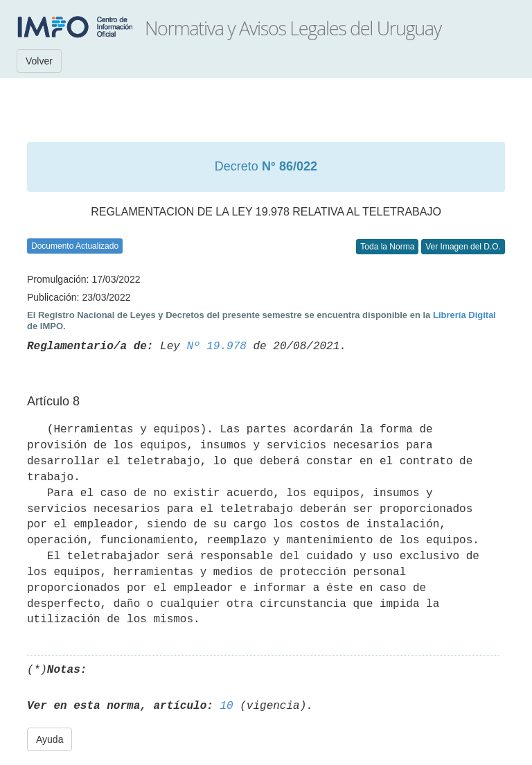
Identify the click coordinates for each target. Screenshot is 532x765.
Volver (39, 61)
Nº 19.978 (216, 346)
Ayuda (50, 739)
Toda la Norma (387, 247)
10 (226, 706)
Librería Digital (464, 315)
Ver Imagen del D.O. (463, 247)
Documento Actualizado (75, 246)
